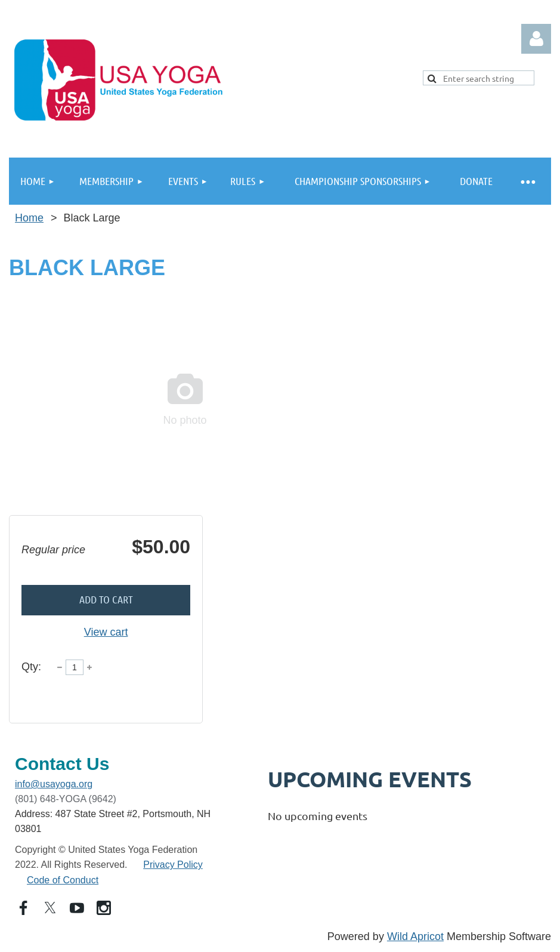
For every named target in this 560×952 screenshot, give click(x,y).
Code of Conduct (63, 880)
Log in (536, 39)
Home (29, 218)
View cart (106, 632)
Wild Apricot (415, 936)
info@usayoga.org (54, 784)
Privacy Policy (173, 865)
